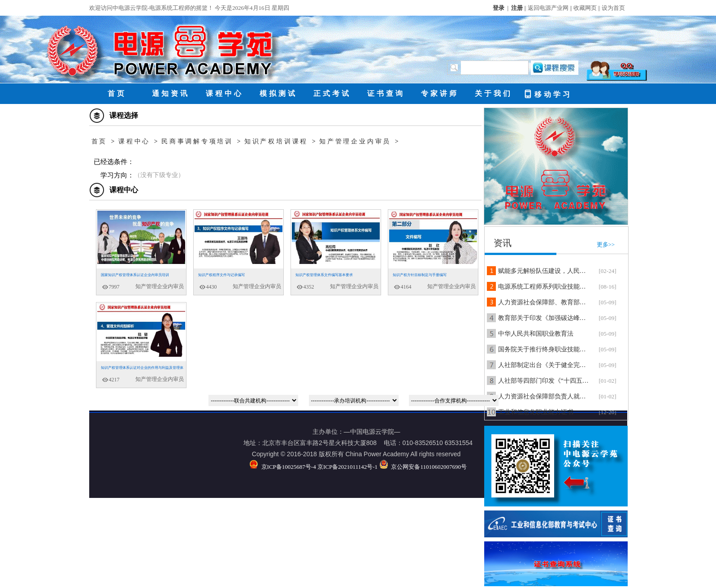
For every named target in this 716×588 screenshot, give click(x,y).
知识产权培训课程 (276, 141)
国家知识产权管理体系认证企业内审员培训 (135, 275)
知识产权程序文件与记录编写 (221, 275)
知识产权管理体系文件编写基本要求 (324, 275)
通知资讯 (171, 93)
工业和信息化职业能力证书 (536, 412)
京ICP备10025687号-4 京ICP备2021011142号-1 (313, 467)
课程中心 (225, 93)
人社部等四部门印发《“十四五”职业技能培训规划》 (544, 381)
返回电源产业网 (548, 8)
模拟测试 (278, 93)
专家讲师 (440, 93)
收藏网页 (585, 8)
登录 (499, 8)
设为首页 (613, 8)
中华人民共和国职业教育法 (536, 334)
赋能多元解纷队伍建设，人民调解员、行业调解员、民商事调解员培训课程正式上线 (544, 271)
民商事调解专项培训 (197, 141)
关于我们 (494, 93)
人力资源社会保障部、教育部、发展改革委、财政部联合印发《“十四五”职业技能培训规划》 (544, 302)
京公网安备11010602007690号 (423, 467)
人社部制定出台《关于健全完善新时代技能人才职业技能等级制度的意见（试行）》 (544, 365)
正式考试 (332, 93)
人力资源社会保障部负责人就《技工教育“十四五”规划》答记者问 (544, 396)
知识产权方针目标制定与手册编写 (420, 275)
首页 (117, 93)
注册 (517, 8)
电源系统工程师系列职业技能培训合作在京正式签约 (544, 287)
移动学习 (548, 93)
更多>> (606, 244)
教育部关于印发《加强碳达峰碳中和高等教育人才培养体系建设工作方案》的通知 (544, 318)
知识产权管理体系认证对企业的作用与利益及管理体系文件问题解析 (140, 370)
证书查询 (386, 93)
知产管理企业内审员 (355, 141)
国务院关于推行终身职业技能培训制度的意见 (544, 349)
